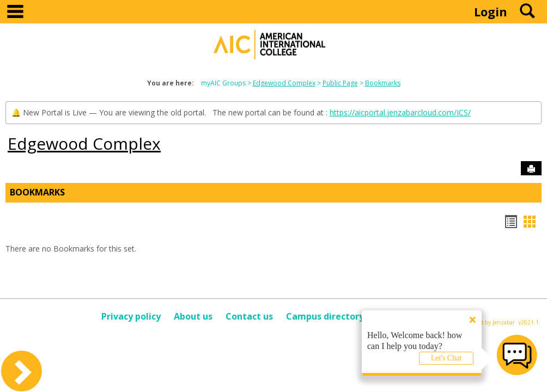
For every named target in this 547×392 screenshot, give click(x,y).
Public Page (340, 83)
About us (193, 316)
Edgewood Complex (284, 83)
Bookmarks (383, 83)
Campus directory (325, 316)
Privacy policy (131, 316)
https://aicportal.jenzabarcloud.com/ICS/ (400, 112)
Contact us (249, 316)
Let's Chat (446, 358)
